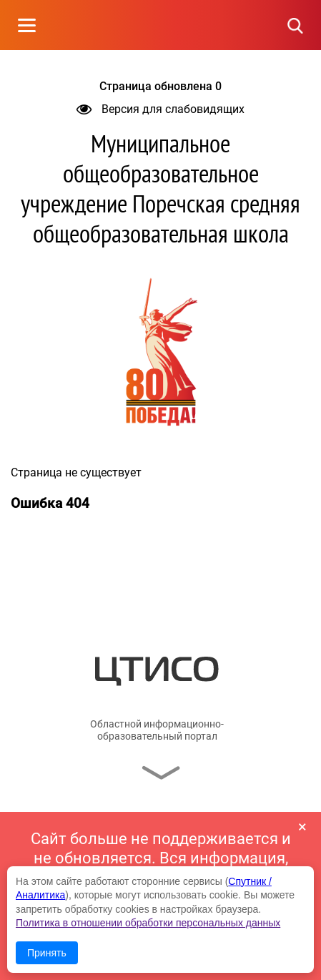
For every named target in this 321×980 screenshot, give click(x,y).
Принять (47, 953)
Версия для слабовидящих (160, 109)
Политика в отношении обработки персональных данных (148, 923)
